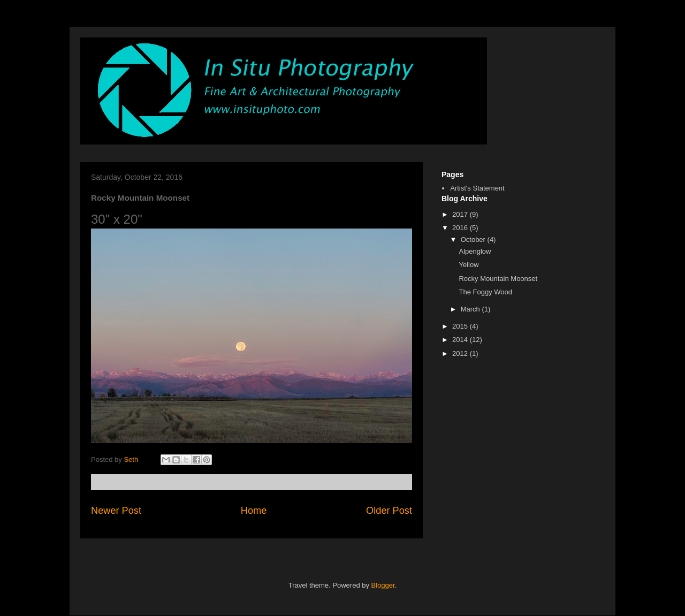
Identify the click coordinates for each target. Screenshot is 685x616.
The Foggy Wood (485, 292)
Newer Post (116, 511)
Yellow (469, 265)
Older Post (389, 511)
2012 (461, 353)
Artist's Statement (477, 188)
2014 (461, 340)
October (474, 239)
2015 (461, 326)
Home (254, 511)
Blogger (383, 585)
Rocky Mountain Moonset (498, 279)
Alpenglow (475, 251)
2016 (461, 228)
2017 (461, 214)
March (471, 309)
